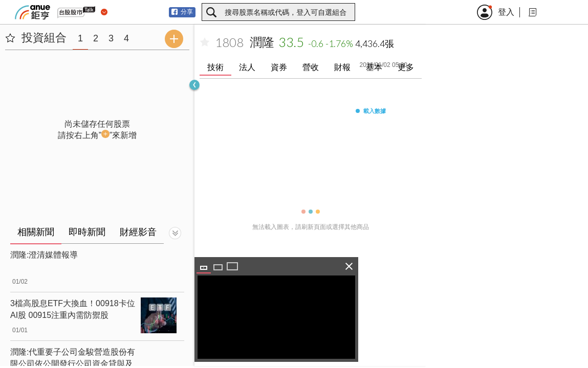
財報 (342, 67)
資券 (279, 67)
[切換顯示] (175, 233)
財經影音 (138, 232)
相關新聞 (36, 232)
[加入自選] (205, 42)
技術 (215, 67)
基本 (374, 67)
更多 (406, 67)
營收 (311, 67)
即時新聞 (87, 232)
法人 (247, 67)
